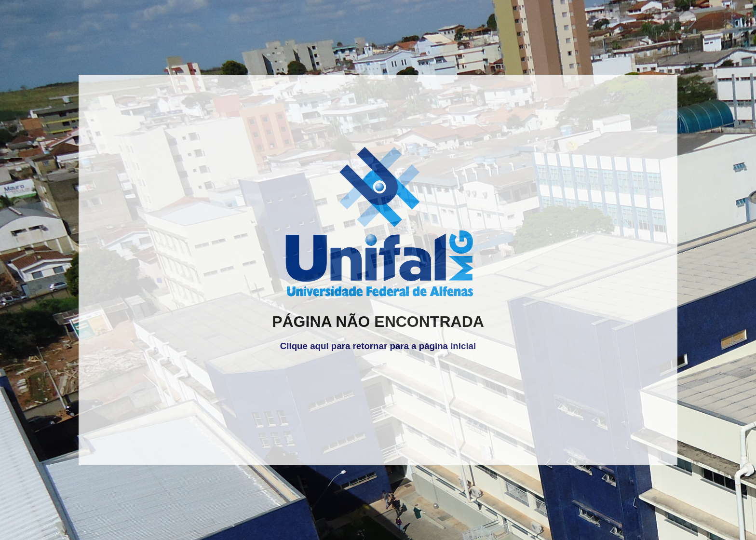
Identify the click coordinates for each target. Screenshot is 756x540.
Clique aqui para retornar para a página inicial (378, 346)
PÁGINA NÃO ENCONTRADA (378, 322)
